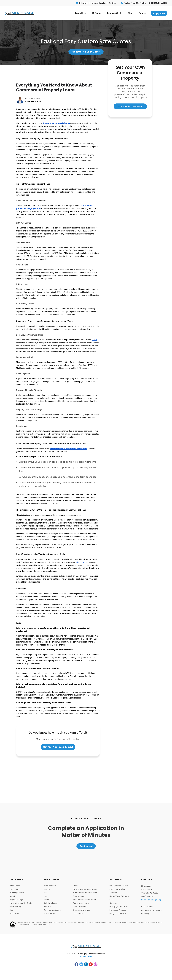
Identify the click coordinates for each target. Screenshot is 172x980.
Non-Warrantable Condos (85, 902)
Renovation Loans (81, 905)
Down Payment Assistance (85, 891)
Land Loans (78, 915)
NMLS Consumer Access (152, 912)
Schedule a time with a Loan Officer (96, 3)
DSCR (75, 888)
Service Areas (147, 909)
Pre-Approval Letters (119, 888)
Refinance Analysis (118, 891)
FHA (46, 895)
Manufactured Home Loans (85, 895)
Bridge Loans (79, 898)
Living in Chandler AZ (118, 915)
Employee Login (16, 902)
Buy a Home (81, 13)
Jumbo (47, 891)
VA (45, 898)
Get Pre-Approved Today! (58, 748)
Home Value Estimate (119, 898)
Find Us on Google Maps (152, 902)
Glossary (113, 905)
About (131, 13)
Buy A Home (15, 888)
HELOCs (47, 909)
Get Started (86, 848)
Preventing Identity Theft (21, 905)
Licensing (145, 916)
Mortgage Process (118, 912)
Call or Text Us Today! (144, 3)
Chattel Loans (79, 909)
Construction (50, 915)
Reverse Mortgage (52, 912)
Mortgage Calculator (119, 909)
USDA (47, 902)
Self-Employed (51, 905)
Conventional (50, 888)
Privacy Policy (15, 909)
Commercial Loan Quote (86, 52)
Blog (11, 912)
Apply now (159, 13)
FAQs (112, 902)
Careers (143, 13)
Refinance (97, 13)
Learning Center (115, 13)
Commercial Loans (81, 912)
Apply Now (14, 915)
